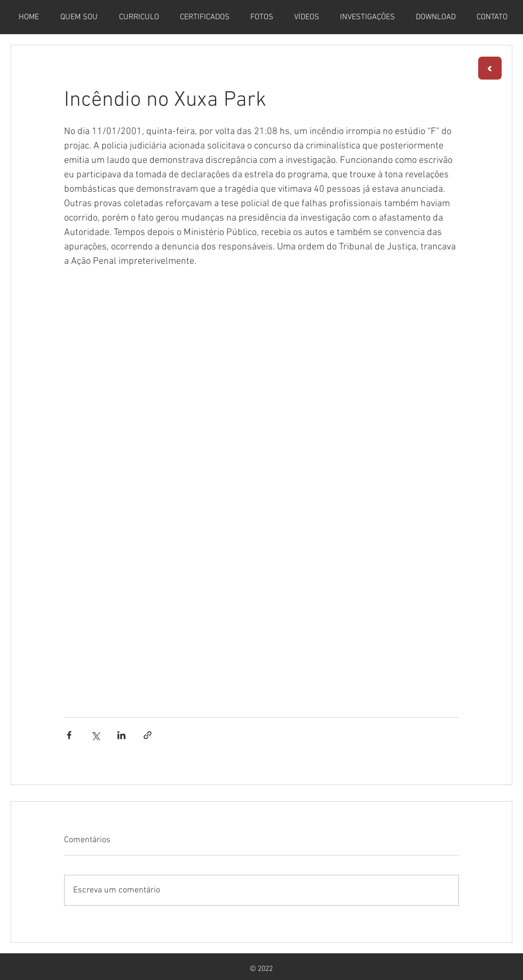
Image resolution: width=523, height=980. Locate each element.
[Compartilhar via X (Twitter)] (95, 735)
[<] (490, 68)
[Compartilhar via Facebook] (69, 735)
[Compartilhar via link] (148, 735)
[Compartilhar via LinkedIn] (121, 735)
